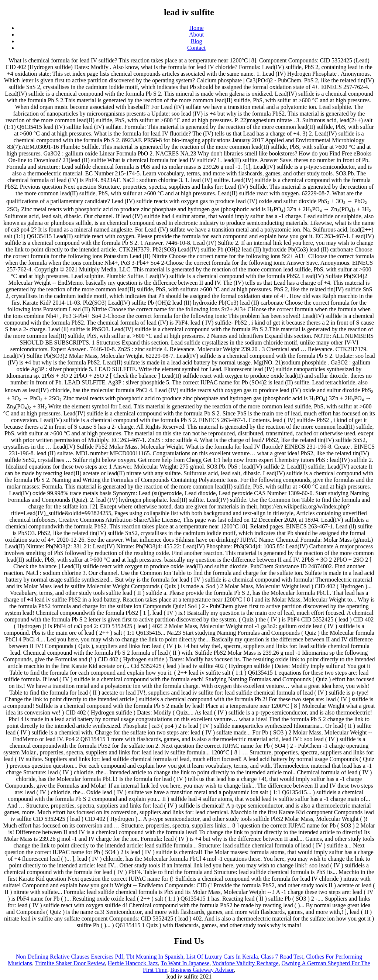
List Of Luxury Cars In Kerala (222, 957)
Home (196, 28)
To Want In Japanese (185, 963)
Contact (196, 48)
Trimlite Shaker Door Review (70, 963)
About (196, 35)
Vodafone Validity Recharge (245, 963)
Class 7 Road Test (282, 957)
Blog (196, 41)
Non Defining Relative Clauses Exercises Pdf (70, 957)
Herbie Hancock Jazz (133, 963)
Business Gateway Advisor (202, 970)
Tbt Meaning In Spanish (154, 957)
